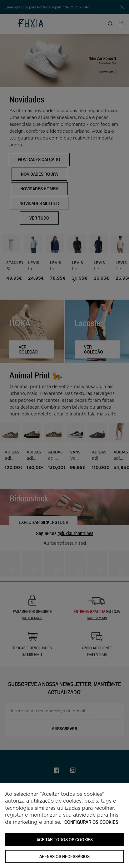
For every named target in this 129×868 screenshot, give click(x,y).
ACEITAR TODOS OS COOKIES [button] (65, 840)
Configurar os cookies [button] (91, 822)
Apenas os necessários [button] (64, 856)
